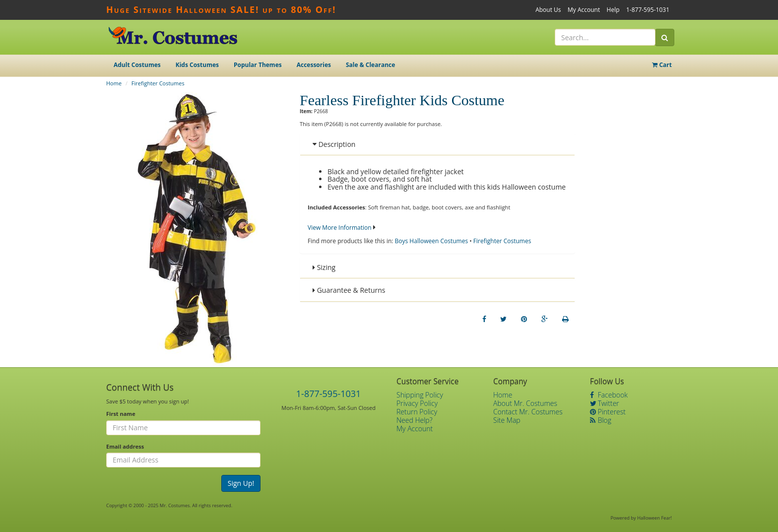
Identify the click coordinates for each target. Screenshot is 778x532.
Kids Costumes (197, 65)
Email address (125, 446)
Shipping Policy (420, 395)
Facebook (609, 395)
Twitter (605, 403)
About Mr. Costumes (525, 403)
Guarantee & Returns (349, 290)
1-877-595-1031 (648, 10)
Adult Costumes (137, 65)
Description (334, 144)
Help (613, 10)
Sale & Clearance (370, 65)
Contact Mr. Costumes (528, 412)
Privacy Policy (417, 403)
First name (121, 414)
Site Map (507, 420)
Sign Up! (241, 483)
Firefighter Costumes (158, 83)
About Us (548, 10)
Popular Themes (258, 65)
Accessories (314, 65)
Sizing (324, 267)
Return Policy (417, 412)
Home (114, 83)
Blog (601, 420)
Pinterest (608, 412)
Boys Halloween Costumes (432, 241)
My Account (584, 10)
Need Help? (415, 420)
